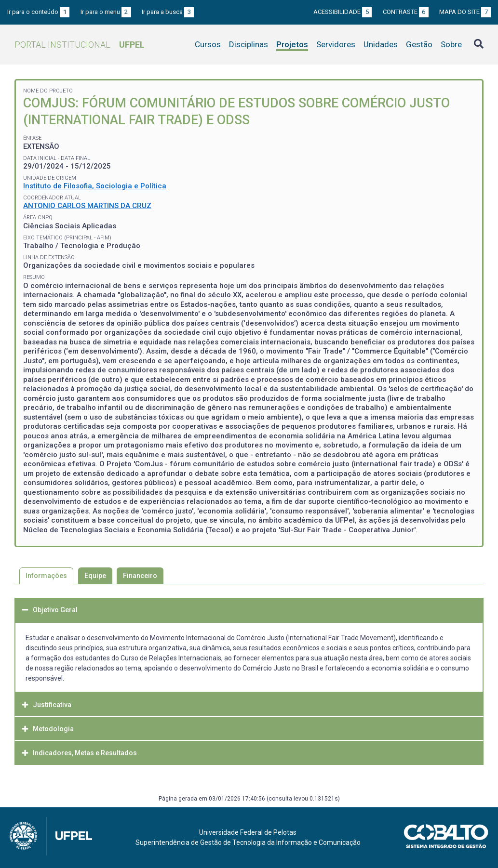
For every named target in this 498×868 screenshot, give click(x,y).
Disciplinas (249, 44)
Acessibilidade (343, 12)
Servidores (336, 44)
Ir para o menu (106, 12)
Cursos (208, 44)
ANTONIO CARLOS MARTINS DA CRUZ (87, 206)
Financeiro (140, 576)
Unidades (381, 44)
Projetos (292, 44)
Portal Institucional (80, 45)
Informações (46, 576)
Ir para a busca (168, 12)
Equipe (95, 576)
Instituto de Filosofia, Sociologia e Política (95, 186)
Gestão (419, 44)
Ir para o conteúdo (38, 12)
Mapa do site (465, 12)
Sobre (451, 44)
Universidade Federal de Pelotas (248, 832)
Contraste (406, 12)
